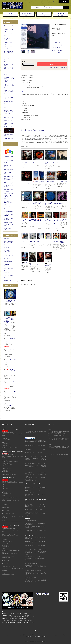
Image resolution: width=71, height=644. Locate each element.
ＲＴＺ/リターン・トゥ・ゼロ (11, 405)
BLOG (44, 14)
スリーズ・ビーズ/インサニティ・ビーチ (27, 183)
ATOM (45, 636)
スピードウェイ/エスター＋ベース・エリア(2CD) (38, 182)
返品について (52, 67)
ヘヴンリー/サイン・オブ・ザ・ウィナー (10, 301)
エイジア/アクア (26, 202)
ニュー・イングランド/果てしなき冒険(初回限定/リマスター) (7, 320)
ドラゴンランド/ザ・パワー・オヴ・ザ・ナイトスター (50, 162)
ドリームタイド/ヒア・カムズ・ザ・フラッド (38, 203)
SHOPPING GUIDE (27, 14)
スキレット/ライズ (64, 220)
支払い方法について (33, 635)
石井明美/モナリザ (48, 241)
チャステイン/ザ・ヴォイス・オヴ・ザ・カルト (11, 340)
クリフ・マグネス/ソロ (11, 383)
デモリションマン (25, 263)
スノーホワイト (32, 264)
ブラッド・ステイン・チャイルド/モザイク (48, 221)
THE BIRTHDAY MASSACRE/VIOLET (62, 203)
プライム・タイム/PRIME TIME (40, 221)
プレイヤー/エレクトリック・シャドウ (64, 241)
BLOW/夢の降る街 (40, 241)
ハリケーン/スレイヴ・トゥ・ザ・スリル (11, 350)
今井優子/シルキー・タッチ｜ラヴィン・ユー (33, 221)
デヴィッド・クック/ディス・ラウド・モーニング (62, 162)
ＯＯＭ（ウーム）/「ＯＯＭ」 (56, 241)
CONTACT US (61, 14)
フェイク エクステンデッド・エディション (48, 264)
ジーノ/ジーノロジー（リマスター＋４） (13, 319)
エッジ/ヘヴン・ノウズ (62, 182)
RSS (43, 636)
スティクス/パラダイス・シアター (50, 182)
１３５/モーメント (25, 220)
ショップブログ (37, 636)
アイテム (63, 2)
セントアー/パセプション (38, 162)
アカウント (55, 2)
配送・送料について (43, 635)
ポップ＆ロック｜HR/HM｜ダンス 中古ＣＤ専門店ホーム (17, 635)
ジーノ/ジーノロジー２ (11, 392)
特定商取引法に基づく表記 (61, 67)
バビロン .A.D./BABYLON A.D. (11, 360)
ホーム (22, 21)
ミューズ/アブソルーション (32, 241)
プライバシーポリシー (29, 636)
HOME (10, 14)
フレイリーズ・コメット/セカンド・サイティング (11, 371)
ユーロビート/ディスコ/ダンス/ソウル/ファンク (34, 21)
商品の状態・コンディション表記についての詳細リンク (34, 131)
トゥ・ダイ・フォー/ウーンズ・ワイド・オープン (56, 221)
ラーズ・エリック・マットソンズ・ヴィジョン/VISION (50, 203)
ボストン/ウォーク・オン (25, 241)
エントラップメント (40, 264)
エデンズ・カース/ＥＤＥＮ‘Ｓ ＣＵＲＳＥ (27, 162)
